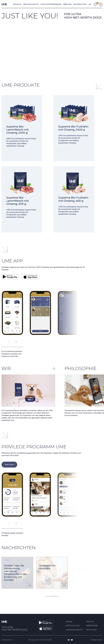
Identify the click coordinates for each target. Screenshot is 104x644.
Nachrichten (80, 4)
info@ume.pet (96, 640)
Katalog (17, 4)
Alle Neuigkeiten (52, 596)
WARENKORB (92, 626)
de (90, 4)
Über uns (67, 4)
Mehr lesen (9, 465)
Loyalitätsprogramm (51, 4)
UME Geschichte (31, 4)
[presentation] (9, 342)
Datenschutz (7, 640)
